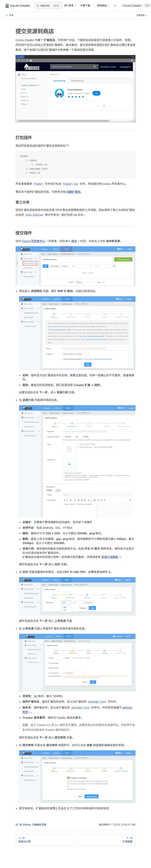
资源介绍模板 (110, 557)
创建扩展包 (73, 192)
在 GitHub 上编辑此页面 (31, 825)
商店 (74, 241)
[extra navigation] (115, 6)
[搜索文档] (48, 6)
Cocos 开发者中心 (33, 241)
